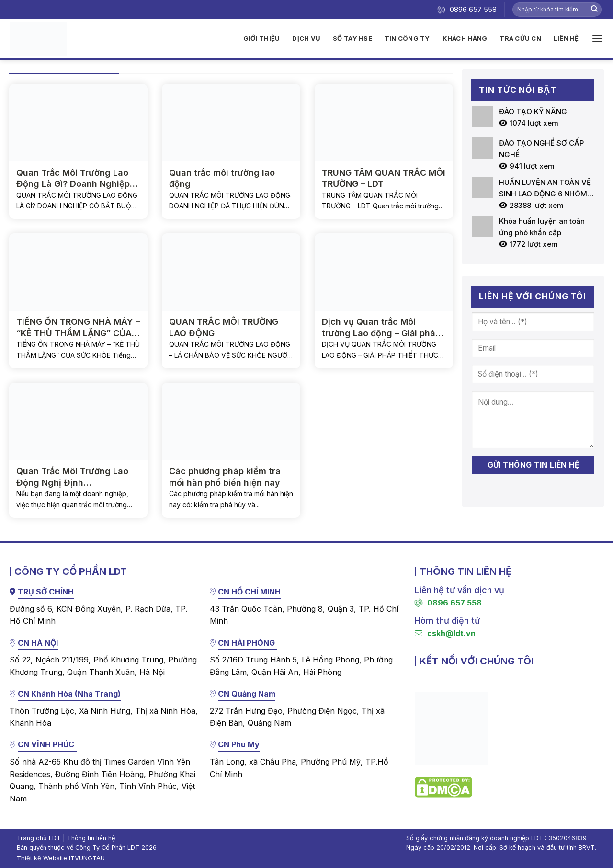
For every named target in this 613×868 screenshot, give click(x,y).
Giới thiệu (262, 38)
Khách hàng (465, 38)
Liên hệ (566, 38)
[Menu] (597, 39)
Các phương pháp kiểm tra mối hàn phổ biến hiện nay (225, 477)
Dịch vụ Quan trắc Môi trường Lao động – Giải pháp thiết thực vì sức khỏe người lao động (382, 328)
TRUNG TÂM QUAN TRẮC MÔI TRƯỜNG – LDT (384, 178)
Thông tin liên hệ (91, 838)
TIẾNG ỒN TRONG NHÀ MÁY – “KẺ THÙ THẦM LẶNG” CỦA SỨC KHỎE (78, 328)
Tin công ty (407, 38)
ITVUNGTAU (87, 858)
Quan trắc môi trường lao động (222, 178)
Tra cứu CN (520, 38)
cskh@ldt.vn (445, 633)
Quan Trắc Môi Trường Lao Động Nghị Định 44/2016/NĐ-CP (72, 477)
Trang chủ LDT (39, 838)
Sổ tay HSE (352, 38)
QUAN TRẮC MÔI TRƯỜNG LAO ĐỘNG (224, 327)
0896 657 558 (448, 603)
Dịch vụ (306, 38)
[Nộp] (594, 10)
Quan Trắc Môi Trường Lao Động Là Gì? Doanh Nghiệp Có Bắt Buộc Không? (73, 179)
